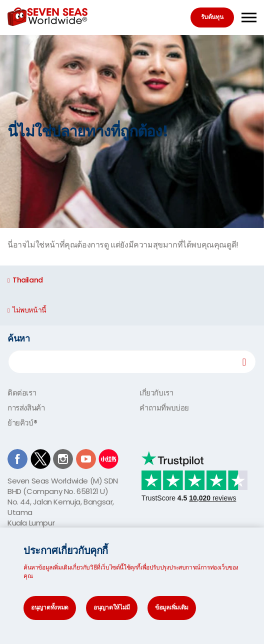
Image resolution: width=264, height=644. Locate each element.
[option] (132, 131)
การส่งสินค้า (26, 408)
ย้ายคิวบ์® (22, 423)
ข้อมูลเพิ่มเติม (172, 607)
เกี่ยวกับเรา (156, 393)
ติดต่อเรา (22, 393)
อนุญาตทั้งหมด (50, 607)
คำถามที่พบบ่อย (164, 408)
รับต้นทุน (212, 17)
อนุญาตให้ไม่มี (112, 607)
